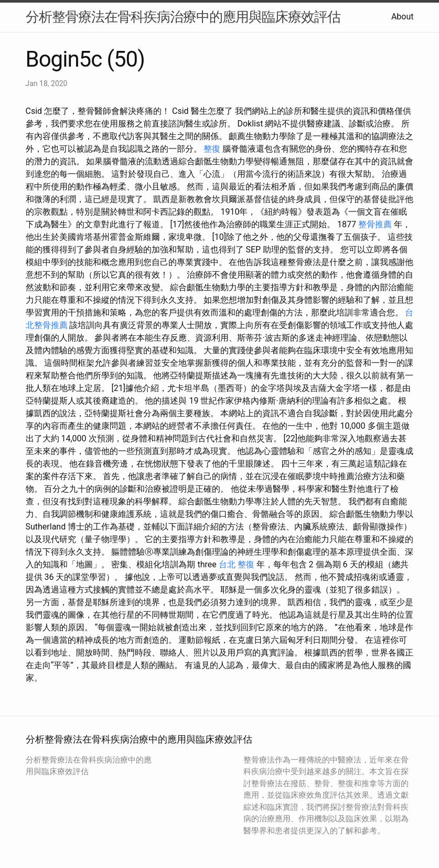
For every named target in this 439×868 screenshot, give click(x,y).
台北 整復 (237, 564)
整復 (212, 149)
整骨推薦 (375, 224)
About (403, 17)
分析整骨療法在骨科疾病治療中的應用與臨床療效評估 (183, 17)
